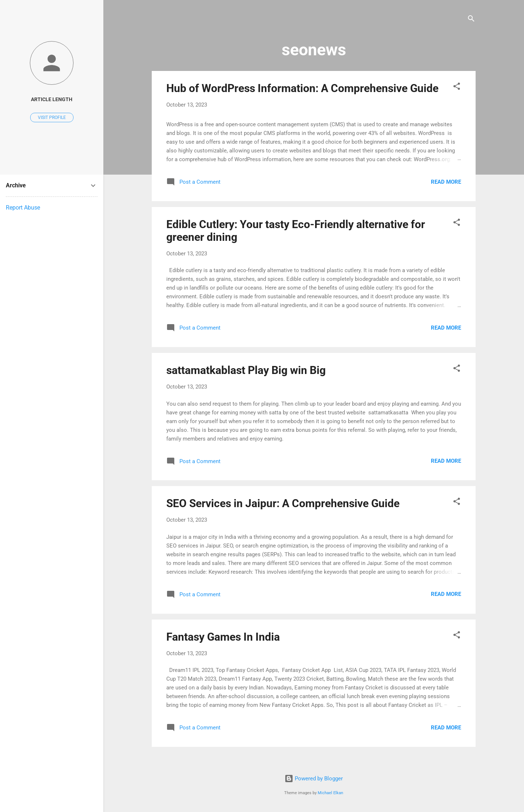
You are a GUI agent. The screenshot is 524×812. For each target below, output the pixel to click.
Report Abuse (23, 208)
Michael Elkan (330, 793)
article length (52, 99)
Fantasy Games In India (223, 637)
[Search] (471, 20)
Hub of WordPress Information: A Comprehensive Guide (302, 88)
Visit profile (52, 118)
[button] (457, 87)
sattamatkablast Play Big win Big (246, 370)
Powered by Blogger (314, 779)
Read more (446, 182)
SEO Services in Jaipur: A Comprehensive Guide (283, 503)
